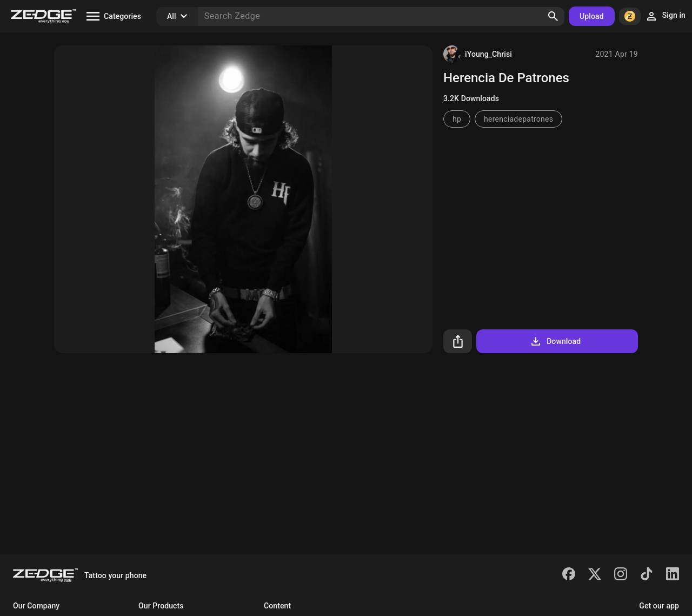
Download (555, 341)
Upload (592, 16)
